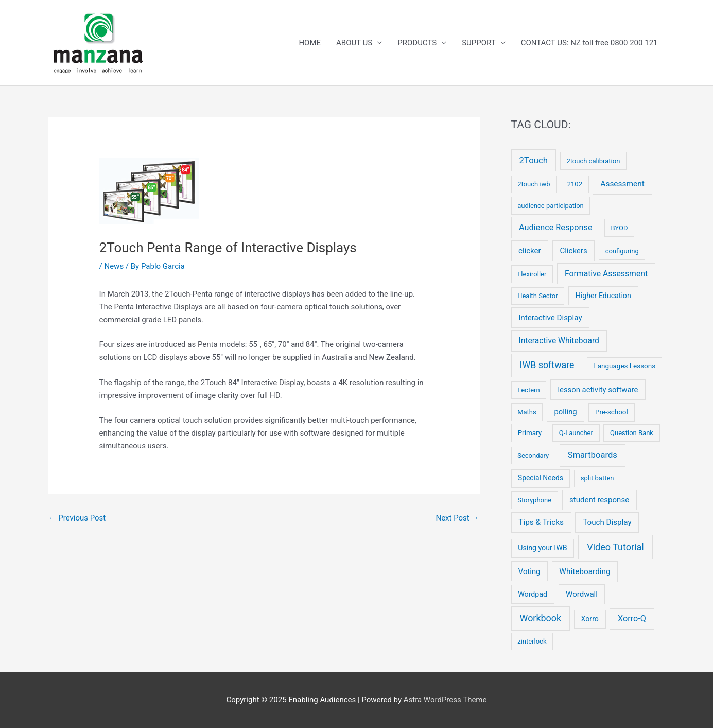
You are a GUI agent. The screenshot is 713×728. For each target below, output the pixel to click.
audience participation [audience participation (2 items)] (551, 206)
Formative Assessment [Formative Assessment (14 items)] (606, 274)
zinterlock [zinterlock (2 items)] (532, 641)
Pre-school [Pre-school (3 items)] (612, 412)
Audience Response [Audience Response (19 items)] (555, 227)
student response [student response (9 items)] (599, 500)
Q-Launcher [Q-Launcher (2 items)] (576, 433)
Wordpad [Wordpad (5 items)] (533, 594)
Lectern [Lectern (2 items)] (528, 390)
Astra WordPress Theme (445, 700)
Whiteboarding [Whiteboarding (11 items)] (585, 571)
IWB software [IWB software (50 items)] (547, 365)
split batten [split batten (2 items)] (597, 478)
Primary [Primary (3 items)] (530, 433)
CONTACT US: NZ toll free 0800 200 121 (589, 43)
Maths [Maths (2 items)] (527, 412)
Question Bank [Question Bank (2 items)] (632, 433)
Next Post (457, 518)
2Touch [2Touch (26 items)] (534, 160)
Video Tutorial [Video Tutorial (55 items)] (615, 547)
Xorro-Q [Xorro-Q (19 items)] (632, 619)
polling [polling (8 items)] (566, 412)
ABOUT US (354, 43)
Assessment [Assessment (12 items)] (622, 184)
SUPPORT (479, 43)
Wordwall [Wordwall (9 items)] (582, 594)
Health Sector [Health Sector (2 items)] (537, 296)
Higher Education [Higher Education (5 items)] (603, 296)
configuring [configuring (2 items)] (622, 251)
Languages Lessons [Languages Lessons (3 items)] (624, 366)
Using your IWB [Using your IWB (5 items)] (542, 548)
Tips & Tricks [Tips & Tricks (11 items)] (541, 522)
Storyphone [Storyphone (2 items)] (534, 500)
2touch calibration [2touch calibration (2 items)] (593, 161)
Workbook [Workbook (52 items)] (541, 618)
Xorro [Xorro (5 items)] (590, 619)
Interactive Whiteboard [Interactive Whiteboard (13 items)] (559, 341)
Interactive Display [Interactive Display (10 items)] (550, 318)
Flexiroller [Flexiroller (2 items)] (532, 274)
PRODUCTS (417, 43)
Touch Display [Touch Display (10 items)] (607, 522)
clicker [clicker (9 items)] (530, 251)
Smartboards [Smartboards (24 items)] (593, 455)
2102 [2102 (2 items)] (575, 184)
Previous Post (77, 518)
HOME (310, 43)
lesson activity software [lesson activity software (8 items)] (598, 390)
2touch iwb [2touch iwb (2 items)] (534, 184)
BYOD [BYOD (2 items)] (620, 228)
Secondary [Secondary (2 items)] (533, 455)
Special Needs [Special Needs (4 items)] (541, 478)
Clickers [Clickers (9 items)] (573, 251)
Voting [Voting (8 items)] (529, 571)
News (114, 266)
